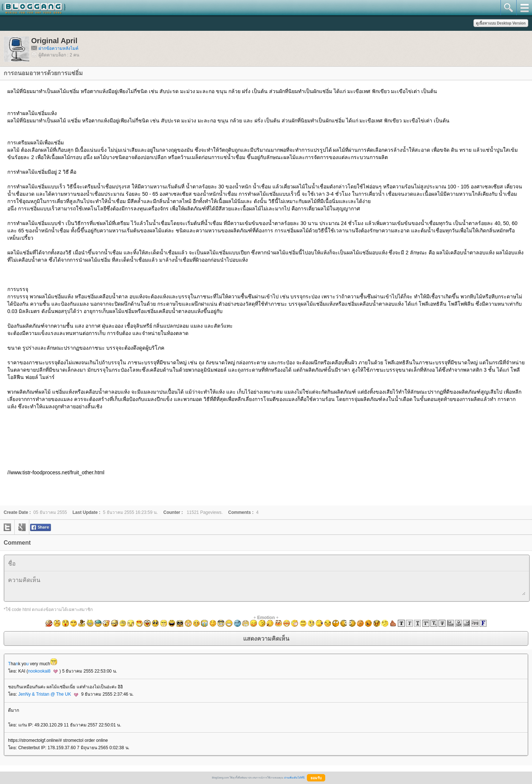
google (22, 527)
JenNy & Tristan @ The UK (48, 694)
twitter (7, 527)
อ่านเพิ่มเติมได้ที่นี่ (294, 778)
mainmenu (524, 8)
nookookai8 (43, 671)
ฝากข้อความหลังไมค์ (58, 48)
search (508, 8)
